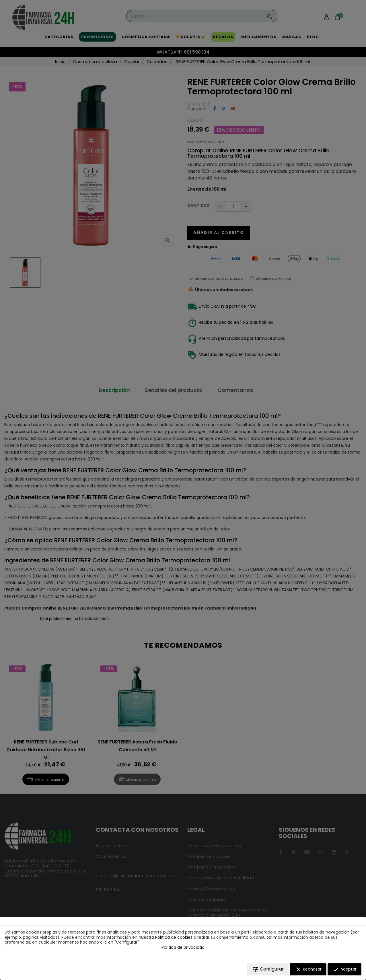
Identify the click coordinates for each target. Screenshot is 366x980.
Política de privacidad (183, 947)
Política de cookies (174, 937)
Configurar (268, 969)
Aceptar (344, 969)
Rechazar (308, 969)
